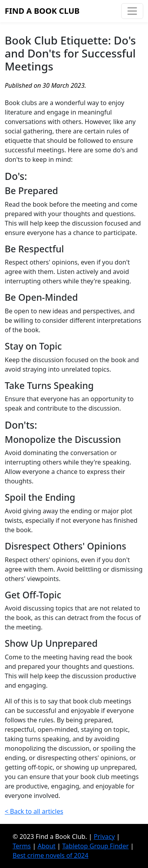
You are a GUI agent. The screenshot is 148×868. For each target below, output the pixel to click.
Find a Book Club (42, 11)
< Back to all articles (34, 811)
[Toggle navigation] (132, 11)
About (46, 846)
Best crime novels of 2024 (51, 855)
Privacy (104, 837)
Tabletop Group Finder (96, 846)
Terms (22, 846)
